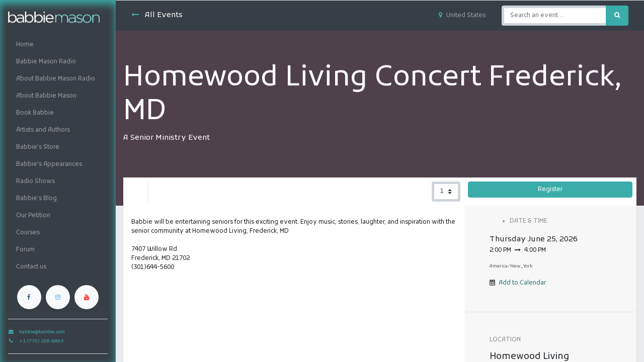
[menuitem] (58, 45)
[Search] (617, 16)
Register (550, 190)
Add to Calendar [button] (522, 283)
